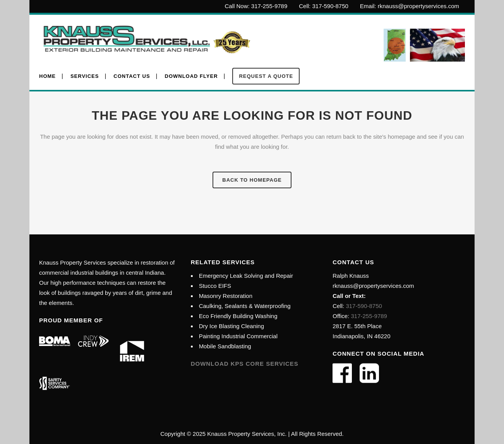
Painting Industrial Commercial (238, 336)
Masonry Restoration (226, 296)
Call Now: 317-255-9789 (256, 6)
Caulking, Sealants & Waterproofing (245, 306)
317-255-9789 (369, 316)
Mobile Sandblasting (225, 346)
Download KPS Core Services (245, 364)
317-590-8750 (363, 306)
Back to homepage (252, 180)
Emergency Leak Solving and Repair (246, 276)
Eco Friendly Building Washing (238, 316)
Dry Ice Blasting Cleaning (231, 326)
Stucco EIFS (215, 286)
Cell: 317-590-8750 (324, 6)
